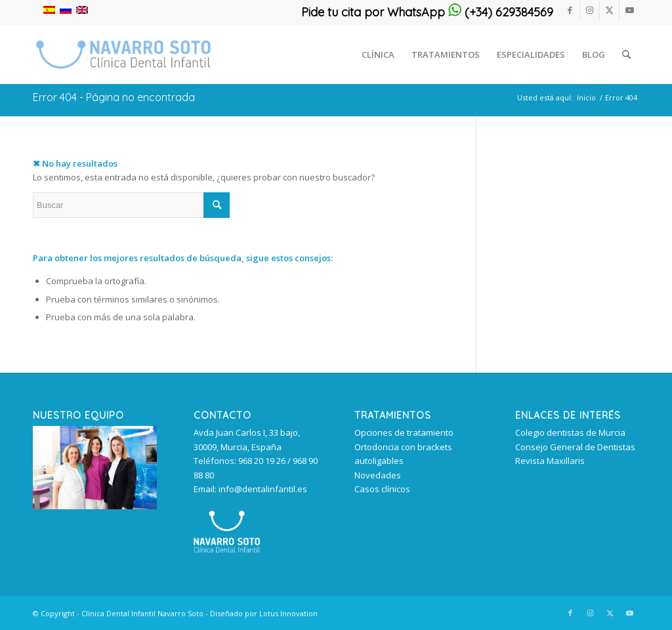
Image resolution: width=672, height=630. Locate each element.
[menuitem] (378, 54)
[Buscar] (626, 54)
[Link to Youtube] (629, 10)
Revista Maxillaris (550, 461)
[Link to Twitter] (609, 10)
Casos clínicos (382, 489)
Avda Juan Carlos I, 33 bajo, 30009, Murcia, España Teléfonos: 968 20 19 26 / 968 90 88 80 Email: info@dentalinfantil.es (256, 461)
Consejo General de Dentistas (575, 447)
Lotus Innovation (288, 613)
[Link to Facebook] (570, 10)
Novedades (378, 475)
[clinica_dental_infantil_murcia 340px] (123, 54)
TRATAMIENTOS (393, 415)
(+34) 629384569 (501, 12)
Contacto (222, 415)
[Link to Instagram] (590, 10)
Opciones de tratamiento (404, 432)
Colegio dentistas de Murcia (570, 432)
